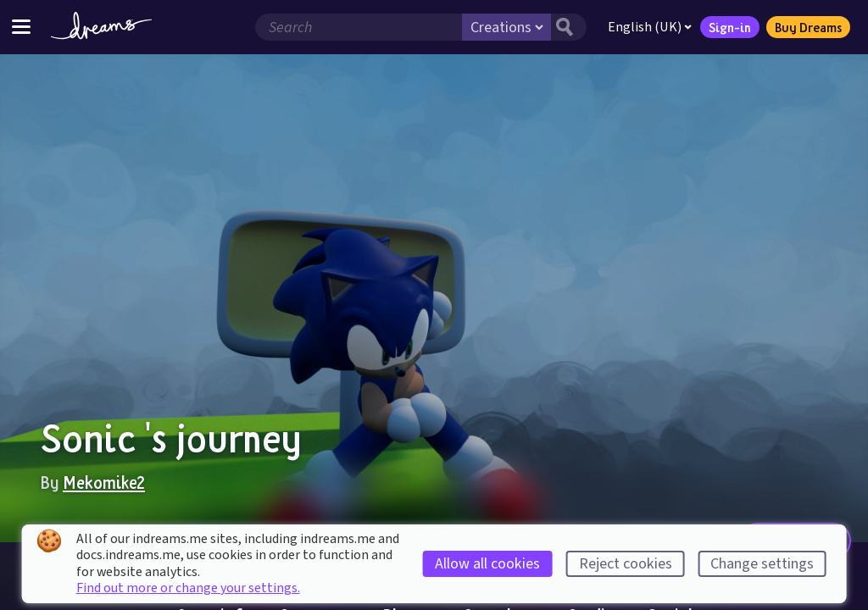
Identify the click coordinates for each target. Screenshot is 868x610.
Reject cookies (626, 564)
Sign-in (730, 27)
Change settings (762, 564)
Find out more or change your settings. (188, 588)
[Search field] (359, 27)
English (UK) (650, 27)
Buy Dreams (808, 27)
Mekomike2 (104, 482)
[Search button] (569, 27)
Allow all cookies (487, 564)
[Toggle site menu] (21, 27)
